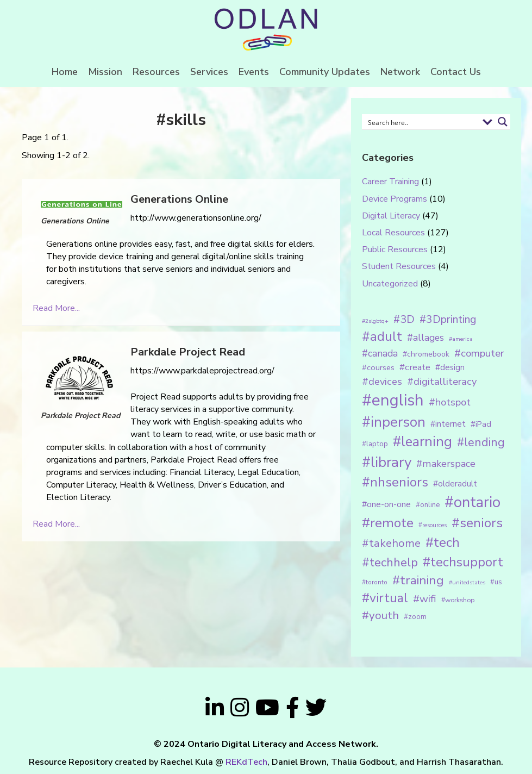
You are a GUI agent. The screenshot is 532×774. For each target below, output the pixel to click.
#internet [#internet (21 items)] (448, 424)
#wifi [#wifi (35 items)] (425, 599)
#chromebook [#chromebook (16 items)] (426, 354)
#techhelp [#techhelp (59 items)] (390, 562)
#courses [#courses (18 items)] (378, 367)
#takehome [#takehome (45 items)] (391, 543)
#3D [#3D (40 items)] (404, 319)
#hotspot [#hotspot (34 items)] (450, 402)
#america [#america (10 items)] (461, 339)
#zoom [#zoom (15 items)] (415, 617)
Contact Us (456, 72)
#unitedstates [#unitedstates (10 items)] (467, 582)
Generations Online (179, 199)
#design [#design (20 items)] (450, 367)
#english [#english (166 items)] (393, 400)
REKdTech (246, 762)
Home (65, 72)
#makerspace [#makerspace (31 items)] (446, 464)
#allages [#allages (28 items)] (425, 338)
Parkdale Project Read (188, 352)
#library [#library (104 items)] (387, 462)
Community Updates (325, 72)
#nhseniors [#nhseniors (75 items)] (395, 482)
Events (254, 72)
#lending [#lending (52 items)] (481, 442)
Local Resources (393, 233)
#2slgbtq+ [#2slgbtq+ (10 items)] (375, 321)
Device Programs (395, 199)
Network (400, 72)
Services (209, 72)
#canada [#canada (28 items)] (380, 353)
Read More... (56, 308)
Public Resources (395, 249)
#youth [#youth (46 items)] (380, 615)
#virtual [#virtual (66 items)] (385, 598)
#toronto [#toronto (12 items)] (375, 582)
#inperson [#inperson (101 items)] (394, 422)
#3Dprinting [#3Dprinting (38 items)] (448, 319)
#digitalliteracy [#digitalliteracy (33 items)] (442, 381)
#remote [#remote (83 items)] (388, 523)
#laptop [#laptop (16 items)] (375, 444)
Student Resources (399, 266)
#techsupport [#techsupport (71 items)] (463, 562)
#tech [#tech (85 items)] (443, 542)
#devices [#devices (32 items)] (382, 382)
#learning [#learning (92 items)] (423, 442)
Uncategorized (390, 284)
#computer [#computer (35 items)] (479, 353)
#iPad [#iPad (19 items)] (481, 424)
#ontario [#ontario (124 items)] (472, 502)
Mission (105, 72)
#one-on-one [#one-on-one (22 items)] (386, 504)
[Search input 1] (421, 122)
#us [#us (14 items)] (496, 582)
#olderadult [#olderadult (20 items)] (455, 484)
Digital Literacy (391, 216)
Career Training (390, 182)
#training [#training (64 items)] (418, 580)
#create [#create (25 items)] (415, 367)
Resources (156, 72)
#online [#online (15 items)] (428, 505)
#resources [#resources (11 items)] (433, 525)
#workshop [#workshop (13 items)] (458, 600)
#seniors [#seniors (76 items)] (477, 523)
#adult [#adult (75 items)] (382, 336)
